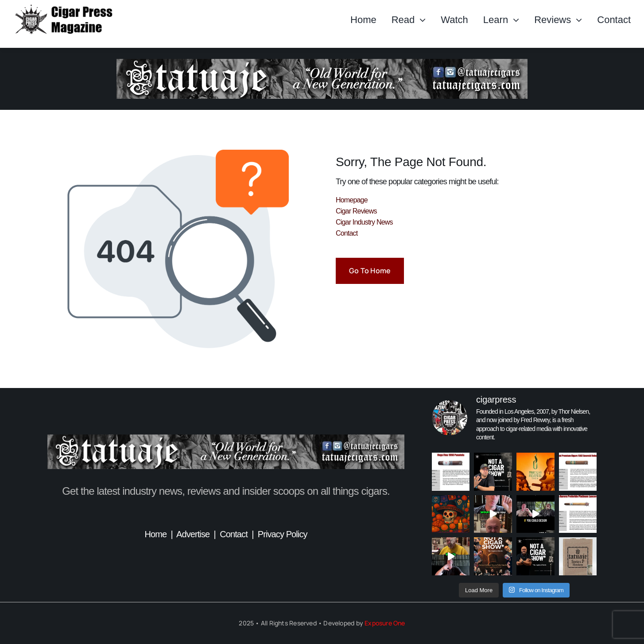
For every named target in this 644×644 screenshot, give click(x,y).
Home (155, 534)
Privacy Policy (283, 534)
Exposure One (385, 623)
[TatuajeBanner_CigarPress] (226, 438)
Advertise (193, 534)
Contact (234, 534)
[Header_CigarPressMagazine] (75, 8)
